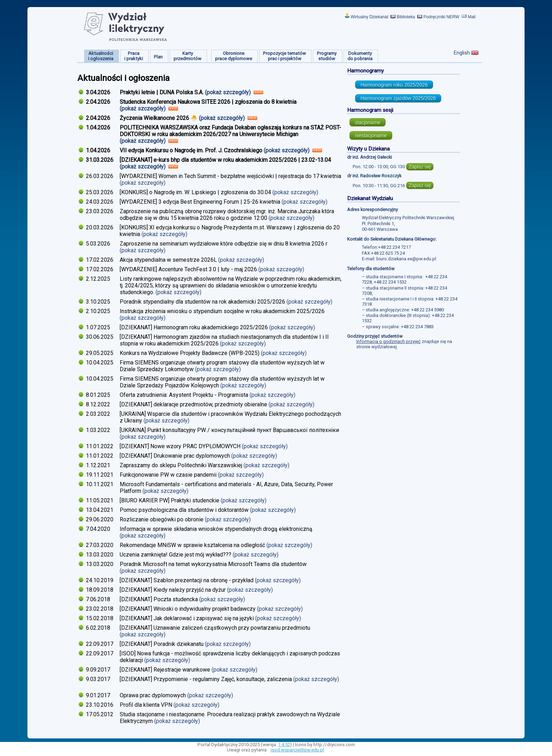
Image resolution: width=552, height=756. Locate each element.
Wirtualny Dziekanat (369, 17)
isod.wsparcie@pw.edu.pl (297, 750)
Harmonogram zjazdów (398, 98)
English (462, 53)
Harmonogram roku (394, 85)
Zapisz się (420, 167)
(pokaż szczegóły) (228, 92)
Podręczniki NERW (441, 17)
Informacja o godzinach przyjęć (388, 341)
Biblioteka (406, 17)
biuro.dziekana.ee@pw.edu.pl (406, 259)
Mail (472, 17)
